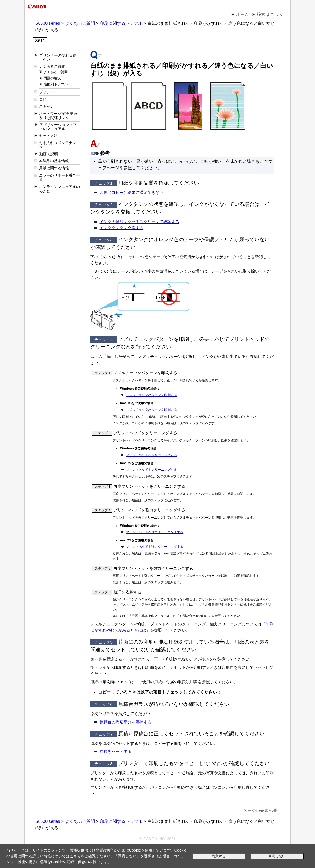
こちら (75, 856)
